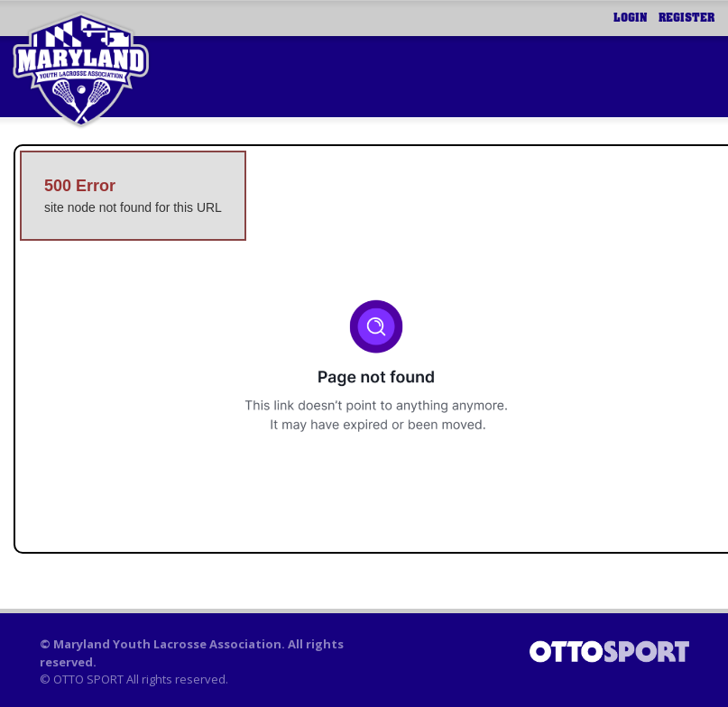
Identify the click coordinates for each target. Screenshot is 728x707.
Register (687, 18)
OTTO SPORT (88, 679)
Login (631, 18)
